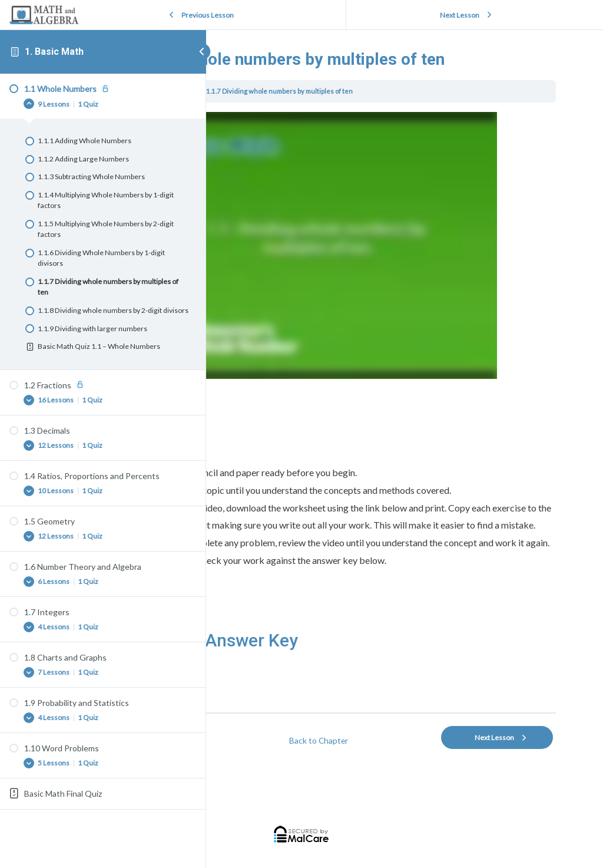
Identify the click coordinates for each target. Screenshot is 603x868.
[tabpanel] (395, 424)
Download (338, 690)
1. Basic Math (54, 52)
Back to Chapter (395, 741)
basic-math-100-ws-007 (274, 690)
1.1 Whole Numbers (324, 116)
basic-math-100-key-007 (276, 704)
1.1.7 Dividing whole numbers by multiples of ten (438, 116)
